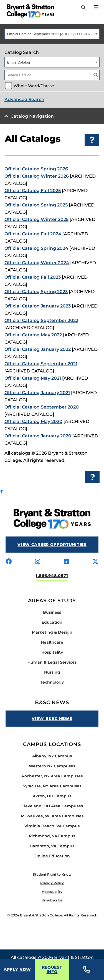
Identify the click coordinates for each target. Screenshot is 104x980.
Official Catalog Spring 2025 (36, 205)
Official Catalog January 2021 (37, 393)
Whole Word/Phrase (34, 86)
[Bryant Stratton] (28, 11)
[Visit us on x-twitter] (95, 562)
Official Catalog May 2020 (33, 421)
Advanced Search (24, 99)
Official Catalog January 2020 (38, 436)
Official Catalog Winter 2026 (37, 176)
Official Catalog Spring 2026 (36, 169)
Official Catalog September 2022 (41, 320)
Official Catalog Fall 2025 (33, 191)
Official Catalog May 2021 (33, 378)
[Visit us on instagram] (38, 562)
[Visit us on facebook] (9, 562)
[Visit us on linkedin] (66, 562)
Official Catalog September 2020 (42, 407)
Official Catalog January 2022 (38, 349)
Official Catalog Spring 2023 (36, 292)
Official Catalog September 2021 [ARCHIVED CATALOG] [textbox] (51, 34)
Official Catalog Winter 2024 (37, 263)
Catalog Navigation (32, 116)
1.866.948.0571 (52, 576)
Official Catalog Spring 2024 (36, 248)
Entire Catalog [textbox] (19, 62)
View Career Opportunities (52, 545)
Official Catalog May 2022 (33, 335)
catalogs (27, 957)
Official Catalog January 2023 (38, 306)
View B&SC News (52, 719)
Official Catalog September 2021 (41, 364)
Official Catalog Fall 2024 (33, 234)
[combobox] (52, 34)
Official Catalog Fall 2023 (33, 277)
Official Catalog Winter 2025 (36, 219)
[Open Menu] (96, 7)
